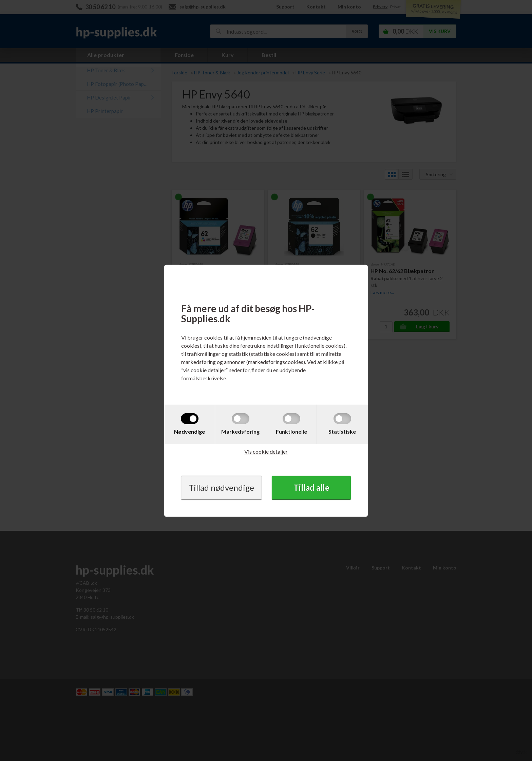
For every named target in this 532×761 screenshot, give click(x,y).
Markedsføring (240, 431)
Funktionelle (291, 431)
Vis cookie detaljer (266, 451)
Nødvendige (189, 431)
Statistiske (342, 431)
